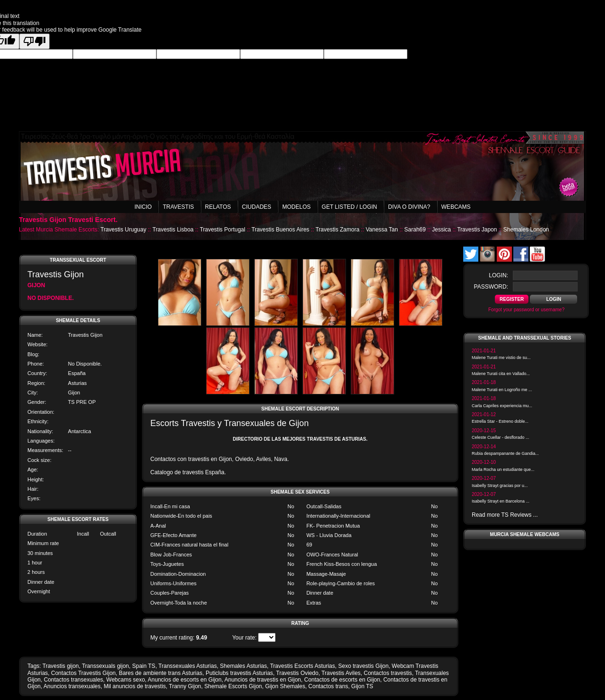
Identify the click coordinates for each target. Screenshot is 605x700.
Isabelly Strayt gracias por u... (500, 486)
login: (498, 275)
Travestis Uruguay (124, 230)
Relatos (218, 207)
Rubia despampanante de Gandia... (505, 453)
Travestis (178, 207)
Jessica (441, 230)
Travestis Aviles (341, 673)
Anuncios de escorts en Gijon (185, 680)
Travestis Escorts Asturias (302, 666)
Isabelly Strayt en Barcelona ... (501, 501)
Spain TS (143, 666)
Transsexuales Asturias (188, 666)
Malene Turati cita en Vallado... (501, 374)
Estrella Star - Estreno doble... (500, 421)
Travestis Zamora (337, 230)
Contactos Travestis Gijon (83, 673)
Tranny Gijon (185, 686)
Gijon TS (362, 686)
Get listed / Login (350, 207)
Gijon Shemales (285, 686)
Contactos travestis (388, 673)
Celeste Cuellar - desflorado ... (501, 437)
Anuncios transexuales (72, 686)
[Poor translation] (35, 41)
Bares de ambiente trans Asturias (160, 673)
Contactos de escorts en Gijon (342, 680)
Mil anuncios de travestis (134, 686)
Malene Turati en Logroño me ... (502, 390)
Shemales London (526, 230)
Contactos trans (328, 686)
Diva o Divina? (409, 207)
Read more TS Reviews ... (505, 515)
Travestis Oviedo (297, 673)
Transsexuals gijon (105, 666)
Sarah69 (415, 230)
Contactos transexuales (73, 680)
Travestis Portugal (223, 230)
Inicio (143, 207)
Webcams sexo (126, 680)
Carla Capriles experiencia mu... (502, 406)
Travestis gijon (61, 666)
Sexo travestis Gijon (363, 666)
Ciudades (257, 207)
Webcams (456, 207)
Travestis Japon (477, 230)
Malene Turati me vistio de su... (501, 358)
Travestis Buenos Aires (280, 230)
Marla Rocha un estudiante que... (503, 470)
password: (491, 287)
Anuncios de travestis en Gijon (263, 680)
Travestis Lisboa (173, 230)
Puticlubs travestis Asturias (239, 673)
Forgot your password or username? (526, 310)
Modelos (296, 207)
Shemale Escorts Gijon (233, 686)
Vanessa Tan (382, 230)
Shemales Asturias (243, 666)
